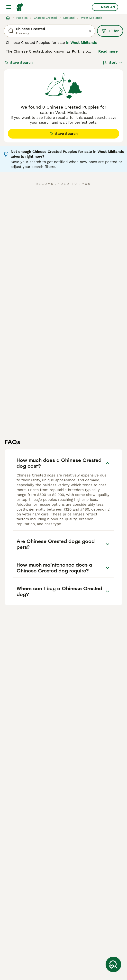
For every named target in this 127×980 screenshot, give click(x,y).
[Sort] (113, 63)
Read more (108, 51)
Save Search (18, 63)
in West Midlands (82, 43)
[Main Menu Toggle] (9, 7)
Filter (110, 31)
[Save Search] (113, 964)
